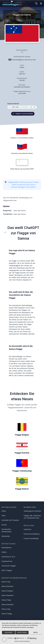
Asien (4, 516)
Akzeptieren (22, 633)
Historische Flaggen (9, 566)
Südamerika (6, 536)
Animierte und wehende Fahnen (22, 153)
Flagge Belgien (22, 435)
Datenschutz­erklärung (32, 534)
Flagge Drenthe (22, 453)
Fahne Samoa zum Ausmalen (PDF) (22, 169)
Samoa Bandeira (7, 604)
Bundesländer (6, 548)
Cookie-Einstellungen (31, 538)
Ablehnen (9, 633)
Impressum (27, 529)
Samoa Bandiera (7, 595)
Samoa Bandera (7, 586)
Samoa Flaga (6, 600)
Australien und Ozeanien (10, 520)
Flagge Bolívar (22, 489)
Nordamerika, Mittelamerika (6, 530)
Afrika (4, 511)
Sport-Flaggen (7, 570)
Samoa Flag (6, 582)
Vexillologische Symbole (32, 511)
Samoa (22, 67)
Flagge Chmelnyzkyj (22, 471)
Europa (4, 525)
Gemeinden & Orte (8, 557)
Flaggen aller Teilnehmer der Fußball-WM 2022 (32, 517)
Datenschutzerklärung (25, 641)
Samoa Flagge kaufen (23, 114)
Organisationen (7, 561)
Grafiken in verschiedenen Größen (22, 138)
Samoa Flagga (7, 614)
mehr (35, 633)
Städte (4, 552)
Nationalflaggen (9, 507)
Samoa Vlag (6, 609)
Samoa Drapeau (7, 591)
